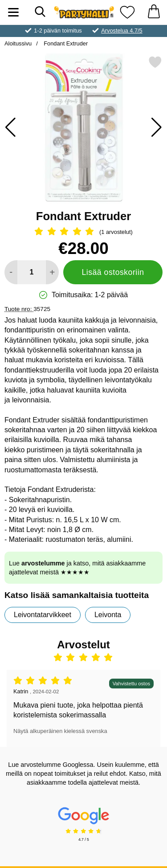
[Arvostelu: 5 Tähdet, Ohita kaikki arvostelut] (83, 232)
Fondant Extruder (65, 43)
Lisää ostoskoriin (113, 272)
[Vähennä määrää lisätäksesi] (11, 272)
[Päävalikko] (13, 12)
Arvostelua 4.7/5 (122, 31)
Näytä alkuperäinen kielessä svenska (60, 731)
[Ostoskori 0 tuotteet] (154, 12)
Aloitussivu (18, 43)
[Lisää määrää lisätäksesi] (52, 272)
